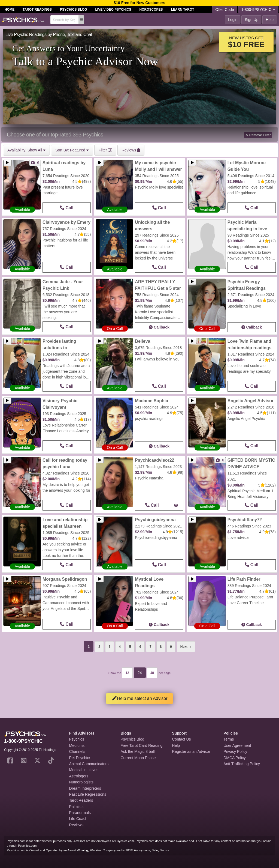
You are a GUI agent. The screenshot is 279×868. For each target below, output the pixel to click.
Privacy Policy (235, 751)
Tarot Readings (37, 10)
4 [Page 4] (120, 647)
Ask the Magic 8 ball (137, 751)
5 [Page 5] (130, 647)
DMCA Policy (235, 758)
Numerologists (81, 782)
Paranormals (80, 813)
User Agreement (237, 745)
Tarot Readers (81, 800)
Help (270, 20)
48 (152, 673)
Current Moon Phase (138, 758)
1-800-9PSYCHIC (258, 10)
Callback (159, 327)
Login (233, 20)
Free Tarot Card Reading (141, 745)
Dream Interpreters (85, 788)
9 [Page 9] (171, 647)
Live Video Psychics (113, 10)
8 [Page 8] (161, 647)
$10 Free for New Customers (139, 3)
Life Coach (78, 819)
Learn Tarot (183, 10)
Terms (229, 739)
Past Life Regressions (88, 794)
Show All (26, 150)
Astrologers (79, 776)
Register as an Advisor (191, 751)
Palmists (76, 807)
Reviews (76, 825)
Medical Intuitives (84, 770)
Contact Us (181, 739)
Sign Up (251, 20)
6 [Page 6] (140, 647)
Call (67, 208)
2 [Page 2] (99, 647)
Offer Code (225, 10)
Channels (77, 751)
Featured (72, 150)
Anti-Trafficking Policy (242, 764)
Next (188, 645)
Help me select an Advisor (140, 698)
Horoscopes (151, 10)
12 (127, 673)
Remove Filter (258, 135)
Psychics (77, 739)
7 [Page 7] (151, 647)
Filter (105, 150)
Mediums (77, 745)
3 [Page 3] (110, 647)
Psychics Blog (73, 10)
